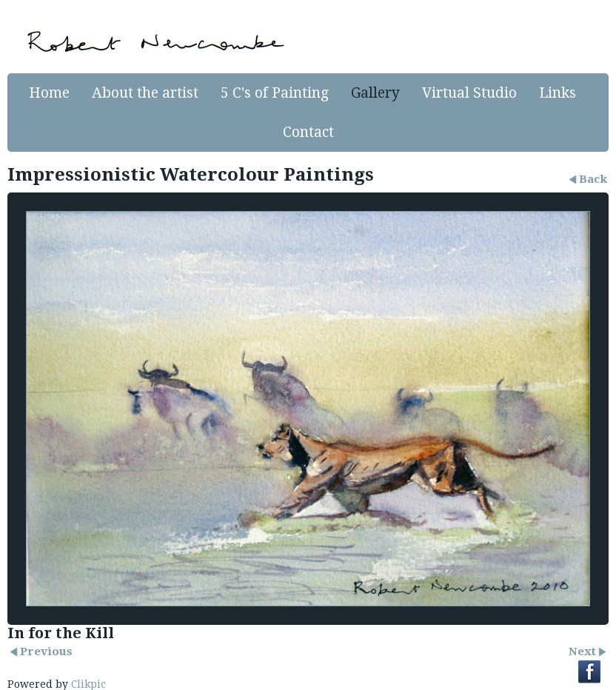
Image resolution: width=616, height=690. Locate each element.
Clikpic (88, 684)
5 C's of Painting (275, 93)
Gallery (375, 93)
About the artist (145, 93)
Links (558, 93)
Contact (308, 132)
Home (49, 93)
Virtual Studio (469, 93)
